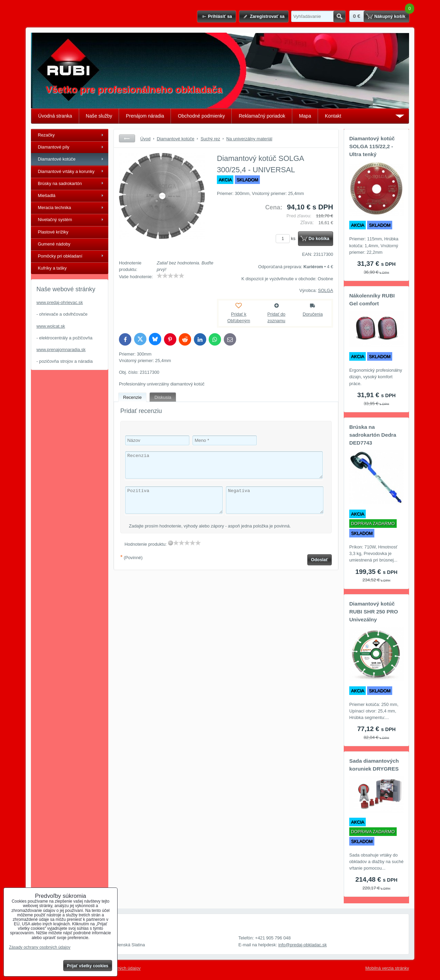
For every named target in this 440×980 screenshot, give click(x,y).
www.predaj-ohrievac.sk (60, 302)
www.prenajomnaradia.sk (61, 350)
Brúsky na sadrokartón (60, 183)
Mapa (305, 116)
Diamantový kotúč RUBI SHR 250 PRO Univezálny (374, 612)
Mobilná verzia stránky (387, 968)
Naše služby (99, 116)
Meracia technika (54, 208)
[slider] (170, 276)
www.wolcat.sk (51, 326)
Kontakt (333, 116)
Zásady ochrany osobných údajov (40, 947)
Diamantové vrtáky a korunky (66, 171)
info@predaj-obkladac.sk (303, 945)
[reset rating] (170, 543)
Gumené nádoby (54, 244)
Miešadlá (47, 195)
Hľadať (339, 17)
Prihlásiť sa (220, 16)
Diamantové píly (54, 147)
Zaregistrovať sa (267, 16)
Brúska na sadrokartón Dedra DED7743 (373, 435)
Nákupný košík (390, 16)
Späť (127, 138)
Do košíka (319, 238)
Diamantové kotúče (57, 159)
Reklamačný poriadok (262, 116)
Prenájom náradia (145, 116)
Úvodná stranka (55, 116)
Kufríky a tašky (52, 268)
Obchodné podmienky (201, 116)
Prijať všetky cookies (88, 966)
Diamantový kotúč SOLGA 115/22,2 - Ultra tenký (372, 146)
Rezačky (46, 135)
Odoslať (320, 560)
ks (287, 238)
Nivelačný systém (55, 220)
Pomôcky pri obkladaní (60, 256)
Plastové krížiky (53, 232)
